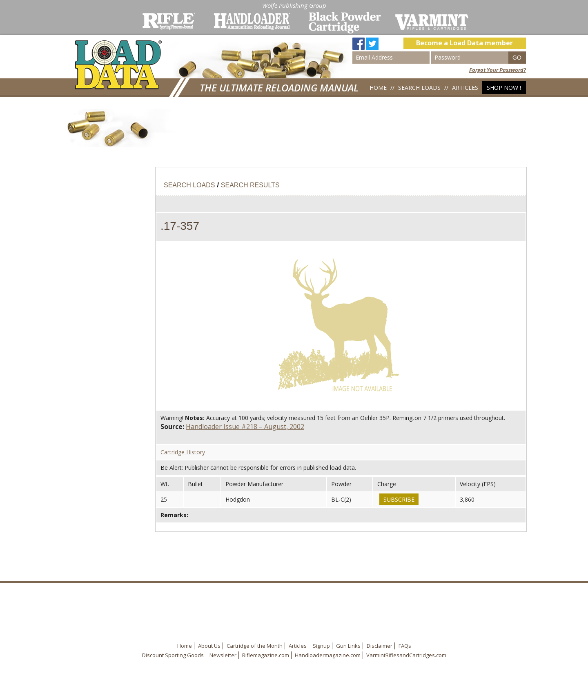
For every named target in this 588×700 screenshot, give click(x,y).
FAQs (405, 646)
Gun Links (348, 646)
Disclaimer (380, 646)
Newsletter (223, 655)
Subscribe (399, 499)
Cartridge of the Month (255, 646)
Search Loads (419, 88)
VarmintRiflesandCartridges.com (406, 655)
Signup (321, 646)
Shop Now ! (504, 88)
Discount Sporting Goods (173, 655)
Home (378, 88)
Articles (465, 88)
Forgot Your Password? (498, 70)
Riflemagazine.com (266, 655)
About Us (209, 646)
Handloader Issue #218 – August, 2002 (245, 427)
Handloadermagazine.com (328, 655)
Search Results (250, 185)
